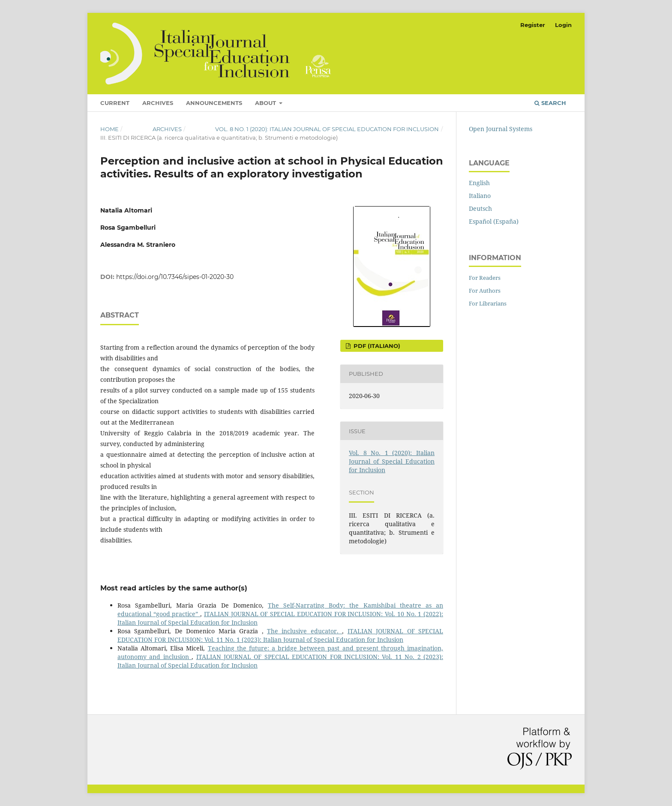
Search (550, 103)
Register (533, 25)
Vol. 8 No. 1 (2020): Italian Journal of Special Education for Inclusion (327, 129)
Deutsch (480, 208)
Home (109, 129)
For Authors (485, 291)
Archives (158, 103)
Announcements (214, 103)
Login (563, 25)
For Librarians (488, 303)
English (479, 183)
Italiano (480, 196)
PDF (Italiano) (376, 346)
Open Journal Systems (501, 129)
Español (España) (494, 221)
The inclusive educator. (304, 631)
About (266, 103)
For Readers (485, 278)
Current (115, 103)
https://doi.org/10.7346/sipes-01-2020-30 (175, 277)
